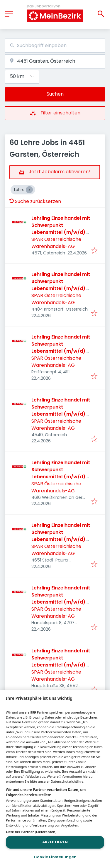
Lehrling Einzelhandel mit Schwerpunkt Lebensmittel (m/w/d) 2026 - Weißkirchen (61, 473)
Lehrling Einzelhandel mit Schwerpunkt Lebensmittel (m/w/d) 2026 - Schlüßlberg (61, 598)
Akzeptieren (55, 842)
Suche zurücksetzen (35, 201)
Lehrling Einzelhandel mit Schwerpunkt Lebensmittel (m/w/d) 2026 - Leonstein (61, 229)
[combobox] (55, 46)
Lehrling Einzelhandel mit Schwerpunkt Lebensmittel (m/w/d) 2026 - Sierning (61, 410)
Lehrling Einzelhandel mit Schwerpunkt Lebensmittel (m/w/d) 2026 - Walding (61, 348)
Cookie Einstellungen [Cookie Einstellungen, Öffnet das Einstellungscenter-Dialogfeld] (55, 857)
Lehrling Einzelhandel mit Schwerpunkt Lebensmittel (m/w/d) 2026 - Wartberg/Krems (61, 661)
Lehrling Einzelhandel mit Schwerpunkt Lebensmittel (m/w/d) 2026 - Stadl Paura (61, 536)
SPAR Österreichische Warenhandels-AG (56, 243)
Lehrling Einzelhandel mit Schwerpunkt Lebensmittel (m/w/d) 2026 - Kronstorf (61, 285)
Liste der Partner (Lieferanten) (31, 832)
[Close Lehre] (29, 190)
